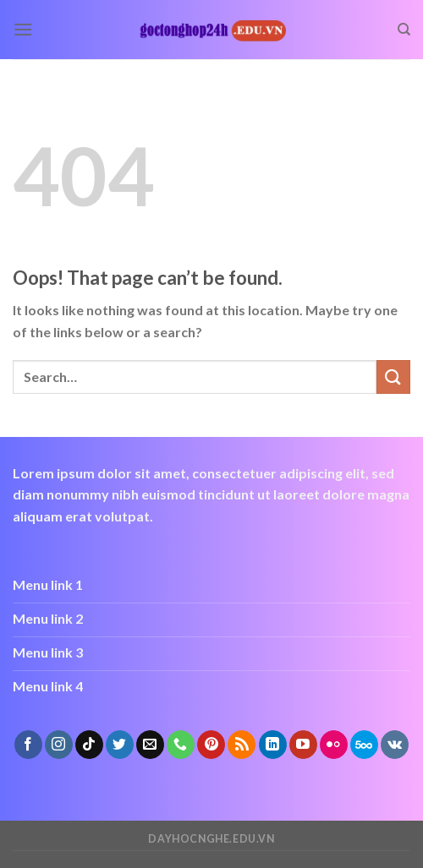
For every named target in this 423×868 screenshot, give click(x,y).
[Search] (404, 30)
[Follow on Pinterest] (211, 745)
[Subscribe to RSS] (242, 745)
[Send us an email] (150, 745)
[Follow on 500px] (364, 745)
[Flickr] (334, 745)
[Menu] (23, 29)
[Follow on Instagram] (59, 745)
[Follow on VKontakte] (395, 745)
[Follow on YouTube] (303, 745)
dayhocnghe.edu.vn (211, 839)
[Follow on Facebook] (28, 745)
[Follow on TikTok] (89, 745)
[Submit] (393, 377)
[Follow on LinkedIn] (273, 745)
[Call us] (181, 745)
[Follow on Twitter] (120, 745)
